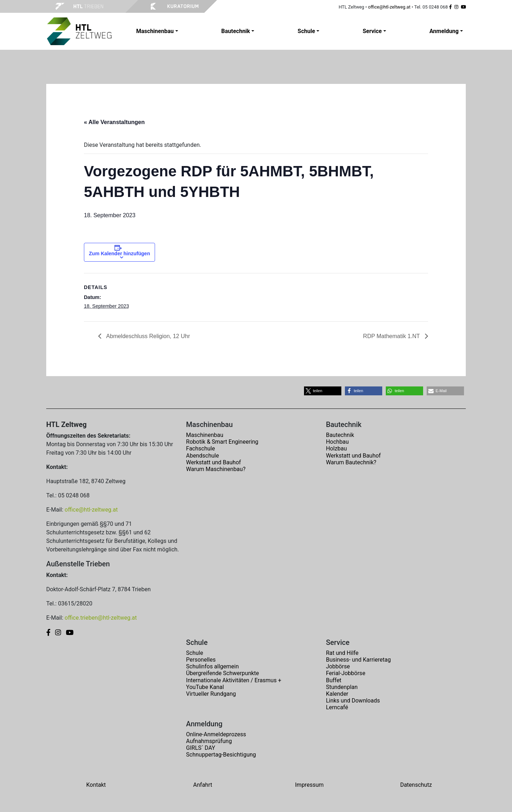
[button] (323, 391)
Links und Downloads (353, 701)
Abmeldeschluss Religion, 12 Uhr (147, 336)
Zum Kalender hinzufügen (119, 253)
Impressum (310, 785)
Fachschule (200, 448)
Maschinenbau (205, 435)
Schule (194, 653)
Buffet (334, 680)
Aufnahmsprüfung (209, 741)
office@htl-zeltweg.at (389, 7)
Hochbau (337, 442)
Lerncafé (337, 707)
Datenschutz (416, 785)
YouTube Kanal (205, 687)
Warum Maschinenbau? (216, 469)
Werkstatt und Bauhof (213, 462)
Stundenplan (342, 687)
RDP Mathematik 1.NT (392, 336)
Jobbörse (338, 666)
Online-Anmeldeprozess (216, 734)
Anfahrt (202, 785)
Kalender (337, 694)
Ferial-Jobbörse (346, 673)
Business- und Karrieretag (358, 660)
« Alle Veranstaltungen (114, 122)
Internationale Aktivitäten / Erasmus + (234, 680)
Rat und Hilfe (342, 653)
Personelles (201, 660)
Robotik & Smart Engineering (222, 442)
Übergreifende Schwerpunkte (222, 673)
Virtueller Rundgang (211, 694)
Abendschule (202, 456)
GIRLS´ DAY (201, 748)
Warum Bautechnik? (351, 462)
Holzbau (337, 448)
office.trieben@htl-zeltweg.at (101, 618)
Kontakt (96, 785)
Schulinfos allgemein (212, 666)
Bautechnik (340, 435)
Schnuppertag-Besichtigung (221, 755)
